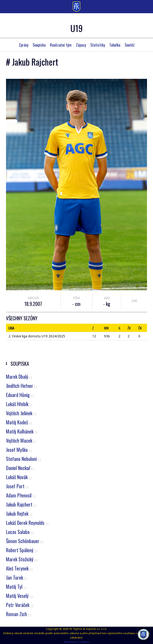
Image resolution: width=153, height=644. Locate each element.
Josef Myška (19, 450)
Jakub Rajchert (21, 504)
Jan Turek (16, 577)
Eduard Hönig (20, 395)
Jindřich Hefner (21, 386)
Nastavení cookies (76, 642)
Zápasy (81, 45)
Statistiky (98, 45)
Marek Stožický (22, 559)
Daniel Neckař (20, 468)
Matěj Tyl (16, 587)
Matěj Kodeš (19, 422)
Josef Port (17, 486)
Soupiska (39, 45)
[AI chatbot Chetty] (143, 634)
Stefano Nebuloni (23, 459)
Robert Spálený (22, 550)
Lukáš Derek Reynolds (27, 523)
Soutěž (130, 45)
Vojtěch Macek (21, 440)
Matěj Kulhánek (22, 431)
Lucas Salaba (20, 532)
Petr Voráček (20, 605)
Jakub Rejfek (19, 514)
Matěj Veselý (19, 596)
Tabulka (115, 45)
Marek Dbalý (19, 377)
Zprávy (24, 45)
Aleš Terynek (19, 568)
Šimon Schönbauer (25, 541)
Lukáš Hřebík (19, 404)
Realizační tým (61, 45)
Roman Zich (18, 614)
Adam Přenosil (21, 495)
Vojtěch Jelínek (21, 413)
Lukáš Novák (19, 477)
